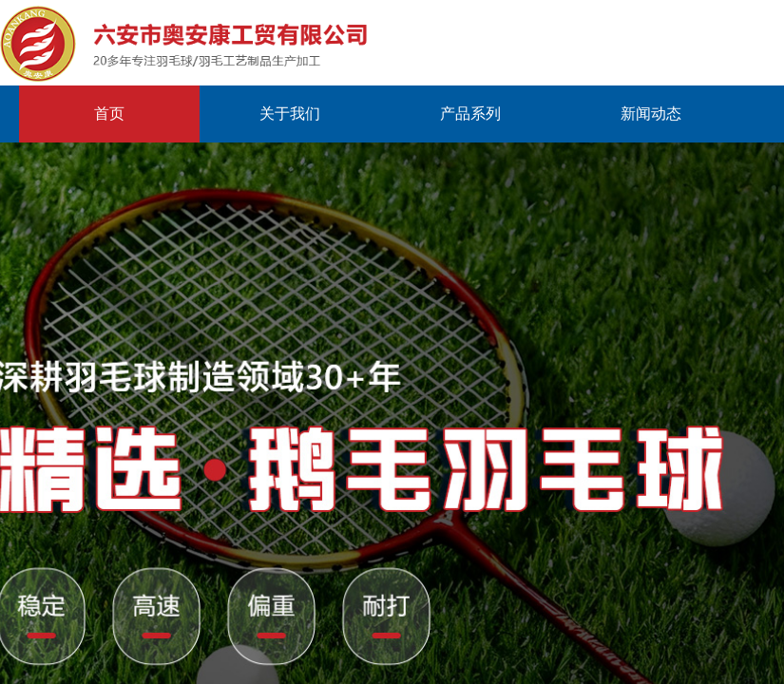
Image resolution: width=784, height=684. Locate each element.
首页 (109, 114)
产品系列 (470, 114)
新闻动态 (651, 114)
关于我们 (290, 114)
